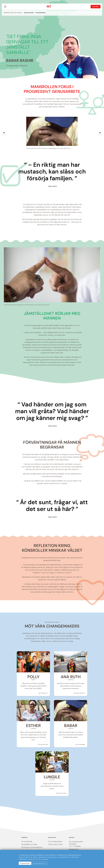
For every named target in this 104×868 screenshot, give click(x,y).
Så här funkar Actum (56, 845)
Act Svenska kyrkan (55, 842)
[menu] (5, 7)
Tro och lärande (27, 842)
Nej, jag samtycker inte (39, 863)
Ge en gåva (96, 7)
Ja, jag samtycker (25, 863)
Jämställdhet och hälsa (13, 13)
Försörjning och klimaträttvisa (32, 848)
